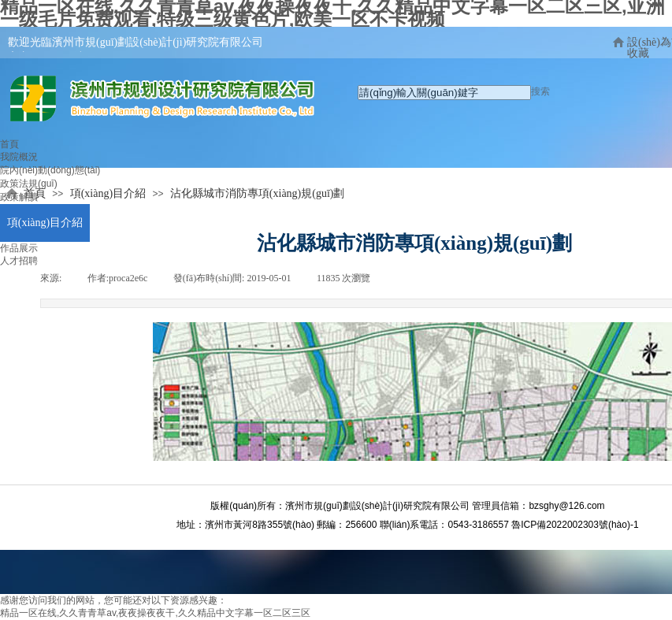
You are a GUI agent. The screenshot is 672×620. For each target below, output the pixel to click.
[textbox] (444, 93)
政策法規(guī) (29, 184)
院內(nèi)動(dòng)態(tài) (50, 170)
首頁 (9, 144)
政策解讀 (19, 197)
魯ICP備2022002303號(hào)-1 (575, 525)
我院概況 (19, 157)
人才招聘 (19, 261)
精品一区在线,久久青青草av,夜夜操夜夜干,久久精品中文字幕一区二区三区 (155, 613)
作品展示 (19, 248)
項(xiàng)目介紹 (45, 223)
